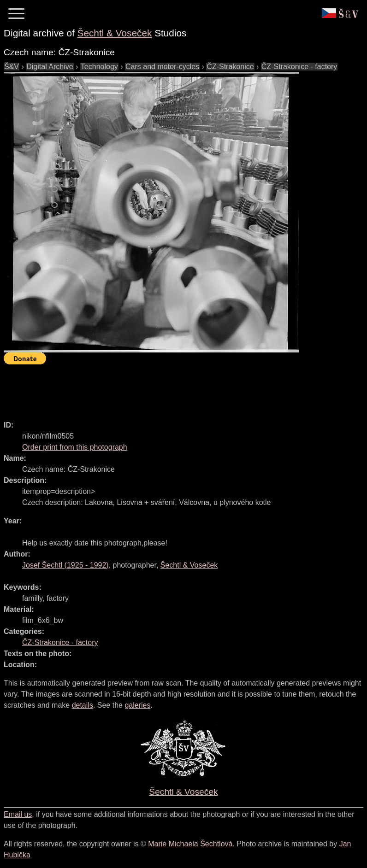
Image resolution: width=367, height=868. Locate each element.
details (83, 705)
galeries (137, 705)
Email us (18, 814)
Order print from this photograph (75, 447)
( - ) (65, 565)
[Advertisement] (172, 388)
